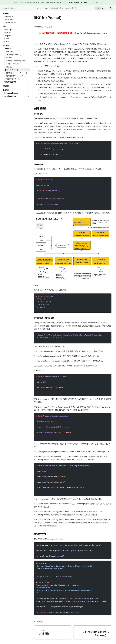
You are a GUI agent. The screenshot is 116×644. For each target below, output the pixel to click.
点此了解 (94, 3)
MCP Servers (66, 8)
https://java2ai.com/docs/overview (90, 33)
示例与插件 (55, 8)
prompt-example (56, 539)
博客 (46, 8)
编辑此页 (38, 622)
